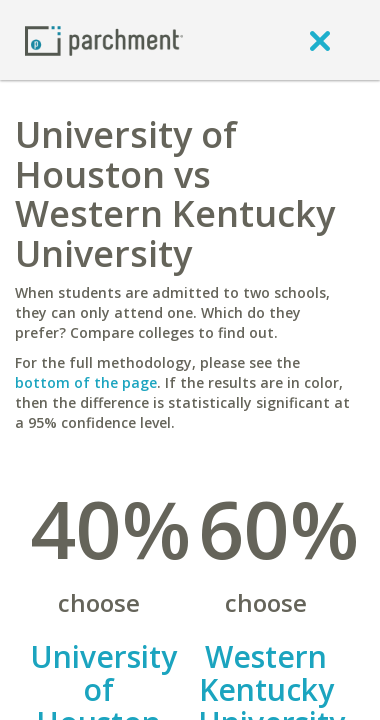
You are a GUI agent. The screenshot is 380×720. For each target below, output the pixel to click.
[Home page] (104, 39)
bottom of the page (86, 382)
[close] (320, 40)
